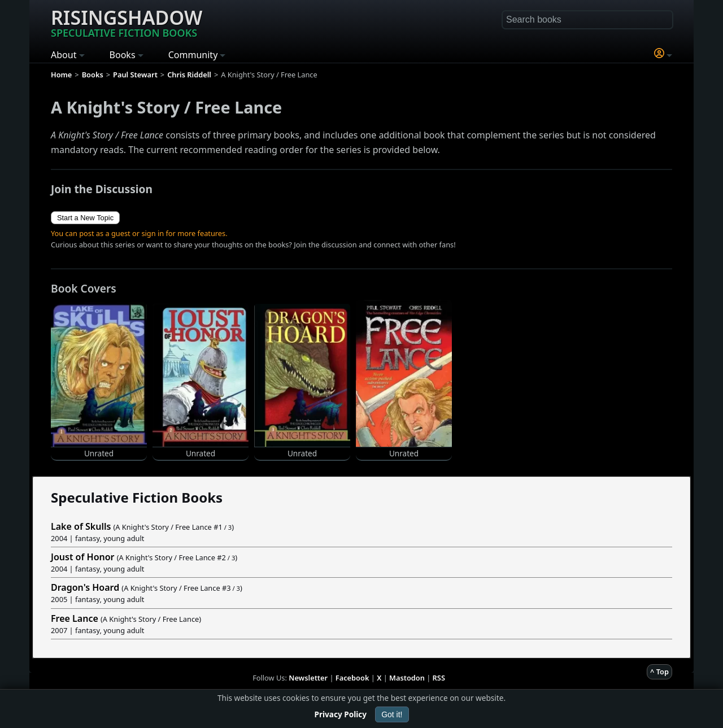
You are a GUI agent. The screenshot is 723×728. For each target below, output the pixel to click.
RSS (439, 678)
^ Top (659, 672)
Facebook (352, 678)
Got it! (392, 714)
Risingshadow (127, 22)
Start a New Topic (85, 218)
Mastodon (407, 678)
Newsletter (308, 678)
